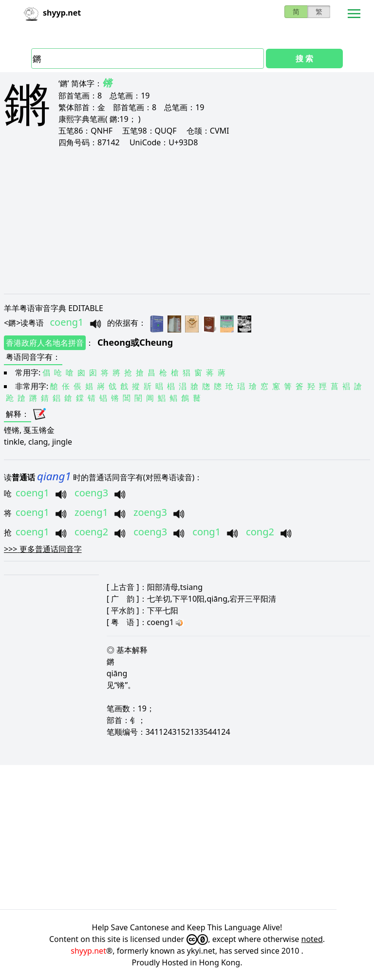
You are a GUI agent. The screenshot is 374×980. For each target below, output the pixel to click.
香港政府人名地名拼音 (45, 343)
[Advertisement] (187, 220)
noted (312, 939)
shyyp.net (88, 951)
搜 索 (304, 59)
